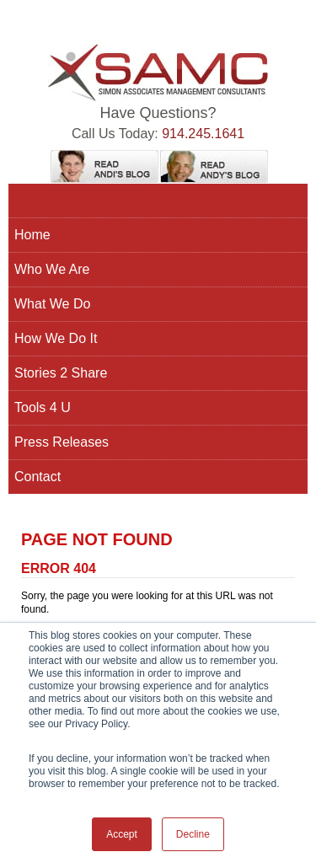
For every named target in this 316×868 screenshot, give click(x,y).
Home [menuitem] (32, 235)
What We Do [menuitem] (52, 304)
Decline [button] (193, 834)
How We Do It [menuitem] (56, 338)
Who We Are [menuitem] (52, 269)
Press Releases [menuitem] (62, 442)
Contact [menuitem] (37, 477)
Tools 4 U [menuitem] (43, 407)
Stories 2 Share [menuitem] (61, 373)
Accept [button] (122, 834)
